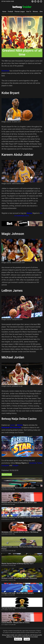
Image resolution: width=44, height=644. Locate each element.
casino (13, 425)
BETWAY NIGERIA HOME (8, 1)
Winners (35, 12)
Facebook (33, 463)
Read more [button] (18, 639)
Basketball (6, 71)
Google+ (16, 465)
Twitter (39, 463)
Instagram (5, 465)
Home (4, 12)
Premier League (20, 12)
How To (29, 12)
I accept (27, 639)
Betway (30, 213)
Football (10, 12)
